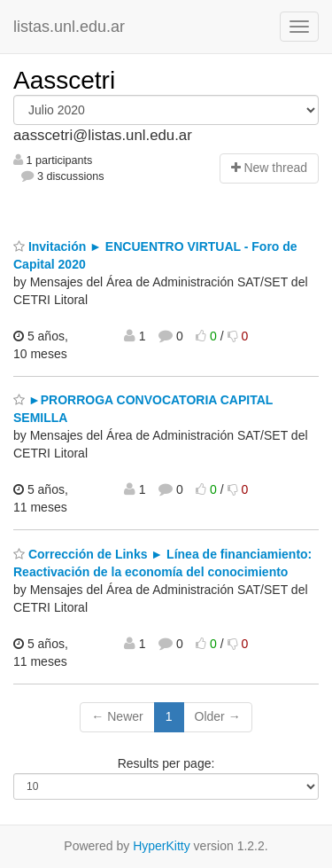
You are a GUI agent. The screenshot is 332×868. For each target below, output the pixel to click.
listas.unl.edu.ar (69, 27)
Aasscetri (64, 80)
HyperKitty (162, 846)
